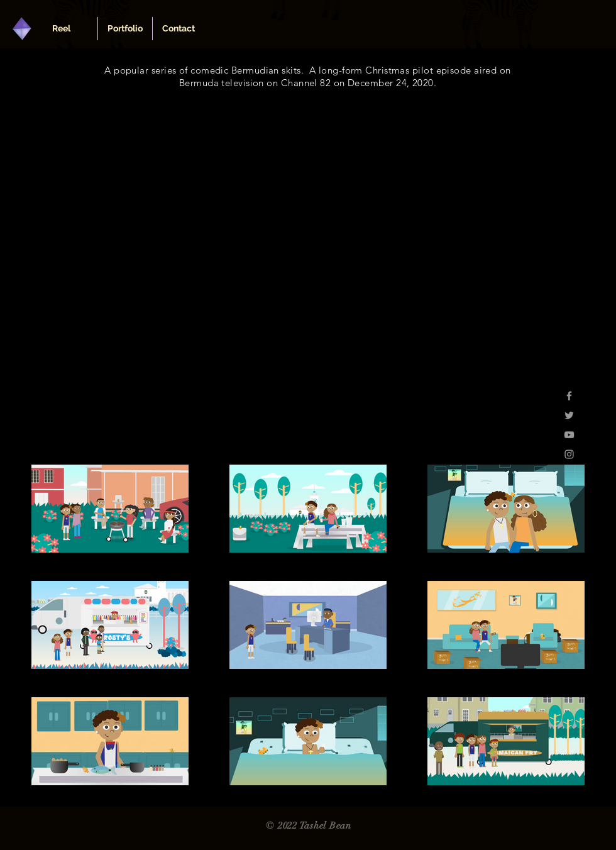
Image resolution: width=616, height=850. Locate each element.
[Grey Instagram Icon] (569, 454)
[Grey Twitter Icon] (569, 415)
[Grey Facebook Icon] (569, 396)
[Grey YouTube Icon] (569, 435)
